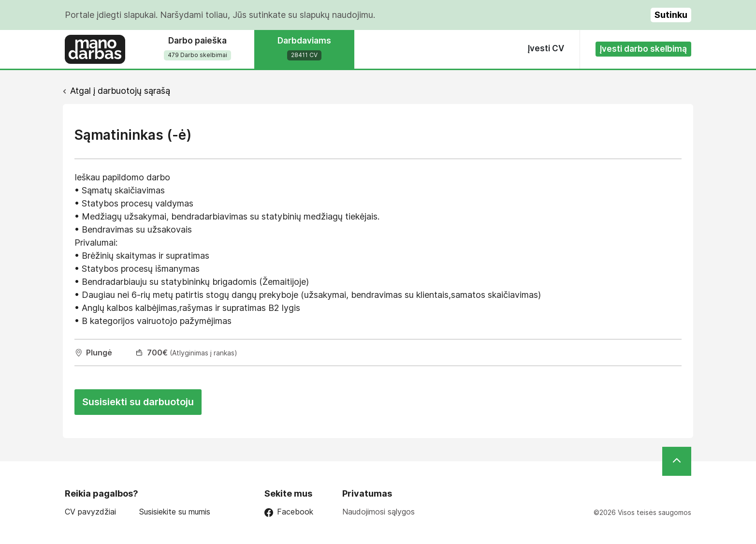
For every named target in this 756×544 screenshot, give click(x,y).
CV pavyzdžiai (90, 512)
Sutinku (671, 15)
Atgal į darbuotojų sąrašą (120, 91)
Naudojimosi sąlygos (378, 512)
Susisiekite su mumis (175, 512)
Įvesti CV (546, 48)
